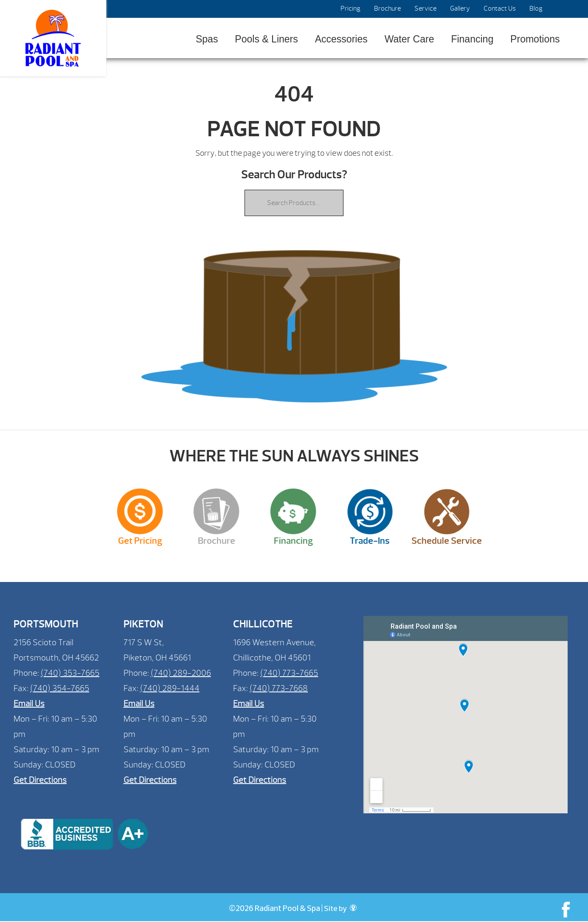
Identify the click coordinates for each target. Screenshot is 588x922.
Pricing (350, 8)
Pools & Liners (266, 39)
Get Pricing (140, 541)
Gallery (460, 8)
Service (425, 8)
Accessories (341, 39)
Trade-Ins (370, 541)
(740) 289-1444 (170, 688)
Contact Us (500, 8)
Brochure (387, 8)
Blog (536, 8)
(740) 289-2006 (181, 673)
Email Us (29, 704)
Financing (472, 39)
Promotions (535, 39)
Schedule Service (447, 541)
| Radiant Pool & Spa (53, 38)
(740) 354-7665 (60, 688)
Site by (340, 909)
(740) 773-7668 (279, 688)
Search (559, 9)
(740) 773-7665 (289, 673)
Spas (207, 39)
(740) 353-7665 (70, 673)
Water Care (409, 39)
